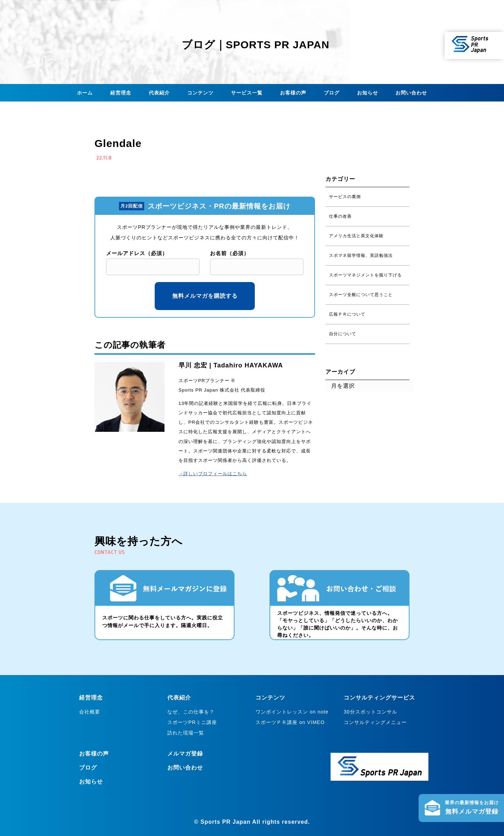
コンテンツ (200, 93)
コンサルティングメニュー (375, 722)
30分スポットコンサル (370, 712)
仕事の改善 (340, 216)
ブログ (332, 93)
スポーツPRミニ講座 (192, 722)
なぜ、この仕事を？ (191, 712)
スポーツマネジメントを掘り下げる (365, 275)
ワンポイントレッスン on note (292, 712)
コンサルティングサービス (379, 698)
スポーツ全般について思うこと (361, 295)
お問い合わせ (411, 93)
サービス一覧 (247, 93)
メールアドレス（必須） (137, 253)
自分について (343, 334)
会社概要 (90, 712)
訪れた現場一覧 (186, 733)
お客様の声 (293, 93)
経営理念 (121, 93)
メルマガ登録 (185, 754)
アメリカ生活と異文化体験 (356, 236)
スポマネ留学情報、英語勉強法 (361, 255)
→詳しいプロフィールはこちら (213, 474)
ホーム (85, 93)
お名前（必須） (230, 253)
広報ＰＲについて (347, 314)
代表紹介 (159, 93)
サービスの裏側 (345, 197)
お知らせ (367, 93)
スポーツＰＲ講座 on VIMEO (290, 722)
